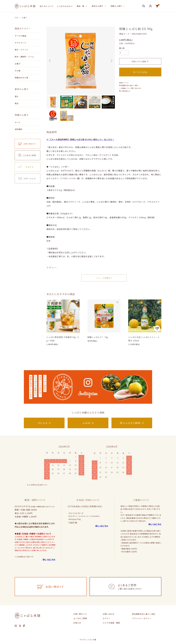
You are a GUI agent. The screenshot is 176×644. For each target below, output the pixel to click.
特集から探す (116, 6)
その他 (18, 71)
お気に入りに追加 (140, 61)
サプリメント (20, 43)
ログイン (106, 618)
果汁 (17, 96)
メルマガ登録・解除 (111, 623)
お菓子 (24, 18)
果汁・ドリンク (21, 50)
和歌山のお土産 (21, 78)
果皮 (17, 103)
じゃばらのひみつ (65, 6)
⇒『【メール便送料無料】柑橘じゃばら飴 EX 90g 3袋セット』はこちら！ (80, 139)
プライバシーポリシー (142, 618)
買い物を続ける (125, 91)
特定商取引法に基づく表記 (129, 85)
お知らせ (77, 623)
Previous (50, 61)
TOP (16, 18)
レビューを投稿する (104, 278)
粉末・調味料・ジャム (24, 57)
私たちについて (47, 6)
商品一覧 (80, 6)
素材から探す (97, 6)
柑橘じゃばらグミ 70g (98, 337)
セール (17, 122)
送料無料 (19, 129)
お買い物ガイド (80, 614)
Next (111, 61)
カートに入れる (140, 72)
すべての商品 (20, 36)
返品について (124, 83)
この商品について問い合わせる (130, 88)
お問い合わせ (108, 614)
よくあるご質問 (80, 618)
